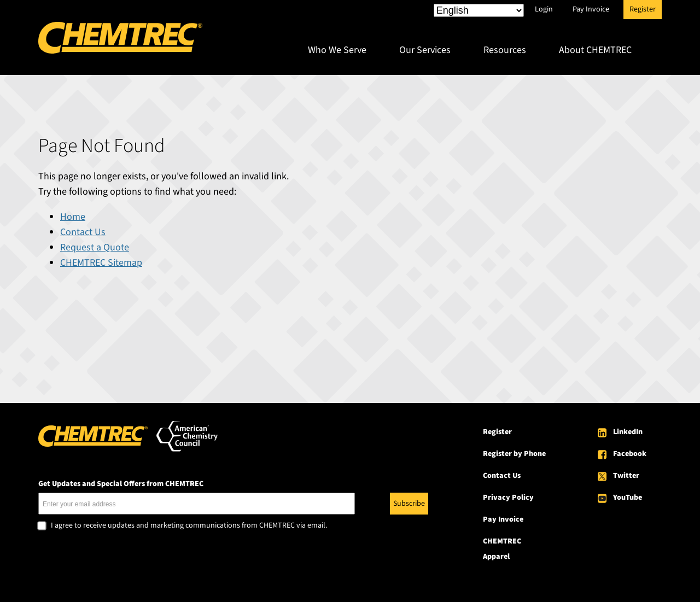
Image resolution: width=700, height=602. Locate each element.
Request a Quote (95, 247)
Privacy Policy (508, 498)
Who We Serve (337, 50)
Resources (505, 50)
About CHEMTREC (595, 50)
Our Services (425, 50)
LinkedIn (628, 432)
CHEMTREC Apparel (502, 549)
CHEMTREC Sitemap (101, 263)
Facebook (630, 454)
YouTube (628, 498)
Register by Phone (514, 454)
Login (544, 9)
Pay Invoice (591, 9)
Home (73, 217)
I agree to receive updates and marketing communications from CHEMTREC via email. (189, 526)
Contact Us (83, 232)
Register (643, 9)
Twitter (626, 476)
